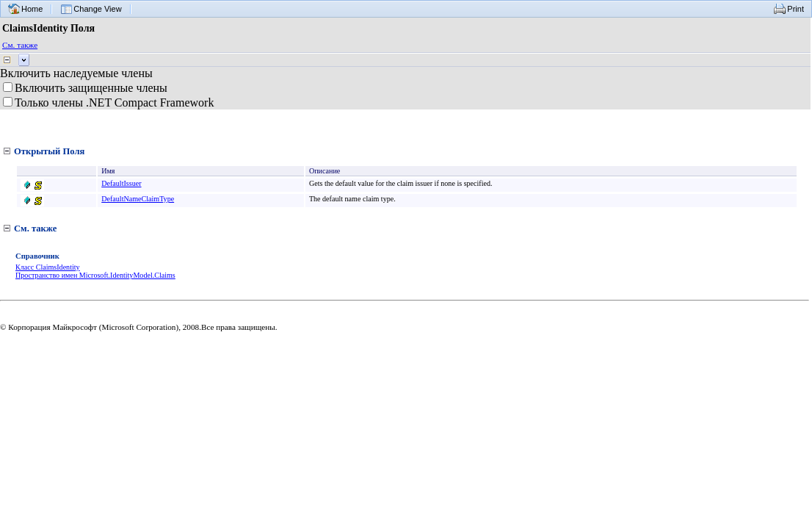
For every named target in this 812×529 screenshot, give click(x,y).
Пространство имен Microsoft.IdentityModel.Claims (95, 275)
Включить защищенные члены (91, 88)
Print (795, 9)
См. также (20, 45)
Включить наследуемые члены (76, 73)
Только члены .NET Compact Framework (114, 102)
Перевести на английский (106, 358)
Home (32, 9)
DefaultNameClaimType (138, 199)
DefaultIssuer (122, 183)
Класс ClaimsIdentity (48, 267)
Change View (97, 9)
